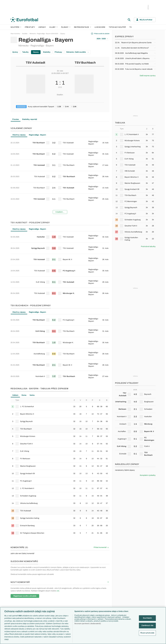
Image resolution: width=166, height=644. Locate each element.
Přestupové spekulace (62, 600)
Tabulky (25, 52)
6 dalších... (60, 189)
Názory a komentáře (105, 597)
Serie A (36, 594)
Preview (16, 119)
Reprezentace (83, 27)
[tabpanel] (60, 165)
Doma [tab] (24, 326)
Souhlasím (147, 618)
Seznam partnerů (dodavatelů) (88, 624)
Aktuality (101, 588)
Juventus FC (81, 600)
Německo (123, 603)
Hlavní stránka (15, 34)
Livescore (100, 27)
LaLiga (36, 591)
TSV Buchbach (85, 63)
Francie (123, 597)
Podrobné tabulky (148, 247)
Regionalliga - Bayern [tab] (37, 135)
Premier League (38, 588)
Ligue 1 (36, 600)
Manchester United (83, 594)
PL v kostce (59, 591)
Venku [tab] (32, 326)
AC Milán (80, 597)
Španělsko (124, 606)
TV (131, 27)
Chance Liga (37, 603)
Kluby (54, 27)
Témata (57, 585)
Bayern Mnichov (82, 603)
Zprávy (15, 52)
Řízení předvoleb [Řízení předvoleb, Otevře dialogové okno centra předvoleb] (147, 633)
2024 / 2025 (102, 39)
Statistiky (47, 52)
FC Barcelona (81, 606)
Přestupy (30, 27)
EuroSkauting (59, 588)
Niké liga (36, 606)
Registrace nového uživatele (25, 527)
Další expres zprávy (148, 76)
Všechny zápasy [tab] (19, 135)
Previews (101, 591)
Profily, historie (103, 606)
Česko (122, 588)
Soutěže (16, 27)
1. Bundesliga (38, 597)
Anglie (122, 594)
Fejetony (101, 600)
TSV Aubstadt (36, 63)
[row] (60, 141)
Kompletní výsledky (148, 475)
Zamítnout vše (147, 625)
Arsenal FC (80, 588)
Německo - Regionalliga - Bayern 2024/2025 (44, 34)
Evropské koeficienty (62, 594)
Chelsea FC (81, 591)
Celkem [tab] (15, 326)
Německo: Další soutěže (78, 52)
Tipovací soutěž (117, 27)
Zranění (58, 603)
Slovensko (124, 591)
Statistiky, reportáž (30, 119)
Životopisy (102, 603)
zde (58, 522)
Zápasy (42, 27)
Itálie (122, 600)
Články (101, 585)
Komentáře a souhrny (105, 594)
